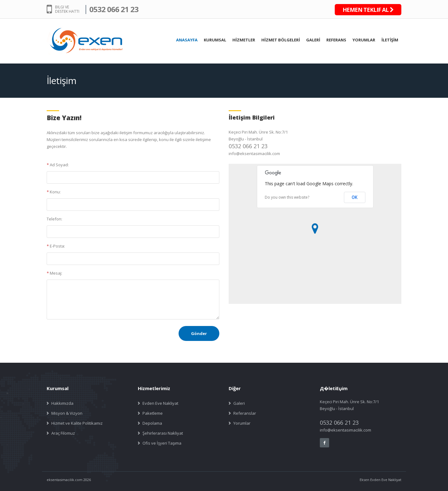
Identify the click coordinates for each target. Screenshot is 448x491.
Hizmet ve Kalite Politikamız (77, 423)
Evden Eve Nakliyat (160, 403)
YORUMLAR (364, 40)
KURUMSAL (215, 40)
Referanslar (245, 413)
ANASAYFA (187, 40)
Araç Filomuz (63, 433)
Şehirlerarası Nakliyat (163, 433)
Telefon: (54, 219)
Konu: (54, 192)
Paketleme (153, 413)
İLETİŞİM (390, 40)
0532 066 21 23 (114, 9)
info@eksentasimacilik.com (254, 153)
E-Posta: (56, 246)
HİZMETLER (244, 40)
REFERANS (336, 40)
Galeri (239, 403)
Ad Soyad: (58, 165)
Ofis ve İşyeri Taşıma (162, 443)
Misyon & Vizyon (67, 413)
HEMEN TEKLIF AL (368, 10)
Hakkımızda (62, 403)
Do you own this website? (287, 197)
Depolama (152, 423)
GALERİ (313, 40)
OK (355, 197)
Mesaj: (54, 273)
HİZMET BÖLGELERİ (281, 40)
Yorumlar (242, 423)
